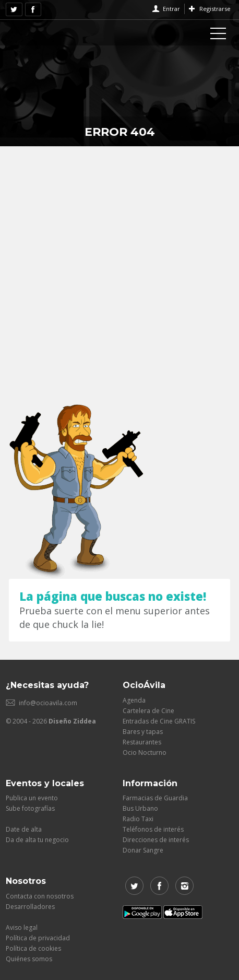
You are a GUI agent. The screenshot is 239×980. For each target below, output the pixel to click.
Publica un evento (32, 798)
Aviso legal (22, 927)
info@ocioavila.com (48, 703)
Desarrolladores (30, 907)
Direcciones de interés (156, 840)
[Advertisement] (120, 271)
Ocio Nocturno (145, 752)
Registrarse (215, 9)
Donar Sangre (143, 850)
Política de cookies (33, 948)
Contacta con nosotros (40, 896)
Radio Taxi (138, 819)
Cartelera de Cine (148, 711)
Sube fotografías (30, 808)
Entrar (171, 9)
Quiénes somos (29, 959)
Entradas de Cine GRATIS (159, 721)
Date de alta (24, 829)
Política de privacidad (38, 938)
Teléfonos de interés (153, 829)
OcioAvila (47, 31)
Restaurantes (142, 742)
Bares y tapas (143, 732)
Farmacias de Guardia (155, 798)
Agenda (134, 700)
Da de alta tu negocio (37, 840)
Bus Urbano (140, 808)
